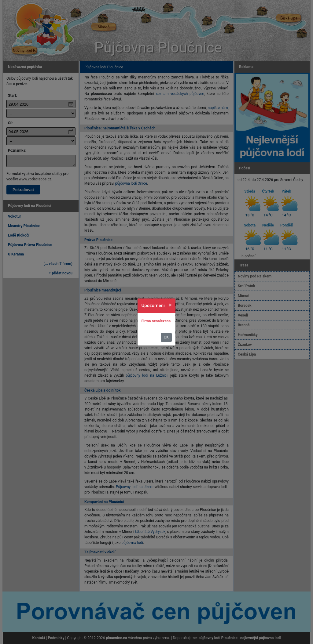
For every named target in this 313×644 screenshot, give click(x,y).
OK (166, 337)
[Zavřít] (170, 305)
